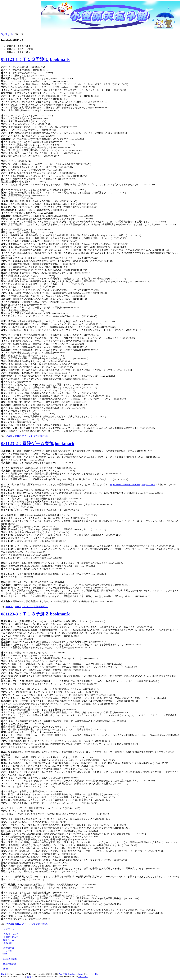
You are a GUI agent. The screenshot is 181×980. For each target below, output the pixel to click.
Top (3, 34)
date (13, 34)
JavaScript (83, 976)
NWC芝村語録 (10, 959)
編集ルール (9, 940)
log (8, 34)
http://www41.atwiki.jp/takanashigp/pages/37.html (133, 484)
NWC (8, 436)
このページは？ (11, 934)
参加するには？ (11, 937)
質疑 (36, 436)
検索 (6, 969)
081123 (18, 436)
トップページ (8, 929)
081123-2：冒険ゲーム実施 (27, 443)
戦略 (46, 436)
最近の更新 (9, 948)
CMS (3, 974)
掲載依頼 (8, 943)
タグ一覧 (8, 951)
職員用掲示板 (10, 964)
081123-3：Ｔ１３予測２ (25, 614)
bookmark (60, 59)
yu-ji (29, 976)
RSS (5, 954)
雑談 (41, 436)
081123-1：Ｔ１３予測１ (25, 59)
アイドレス (27, 436)
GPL (96, 974)
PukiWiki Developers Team (71, 974)
